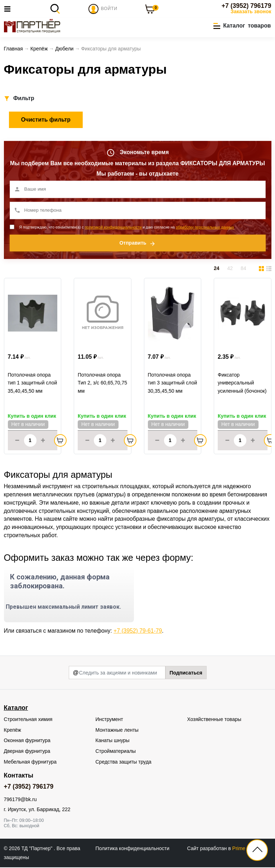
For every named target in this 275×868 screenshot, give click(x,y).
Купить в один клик (32, 417)
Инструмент (109, 720)
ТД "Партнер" (38, 849)
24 (217, 269)
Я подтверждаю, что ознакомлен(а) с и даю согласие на (127, 228)
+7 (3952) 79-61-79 (138, 631)
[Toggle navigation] (9, 9)
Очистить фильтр (46, 120)
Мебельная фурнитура (30, 762)
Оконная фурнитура (27, 741)
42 (230, 269)
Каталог (16, 708)
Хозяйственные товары (214, 720)
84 (243, 269)
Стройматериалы (116, 752)
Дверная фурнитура (27, 752)
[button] (242, 26)
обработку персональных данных (205, 228)
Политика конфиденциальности (133, 849)
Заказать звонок (251, 12)
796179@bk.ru (20, 800)
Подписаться (186, 673)
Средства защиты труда (124, 762)
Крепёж (13, 731)
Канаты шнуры (113, 741)
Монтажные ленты (117, 731)
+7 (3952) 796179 (247, 6)
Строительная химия (28, 720)
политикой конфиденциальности (113, 228)
